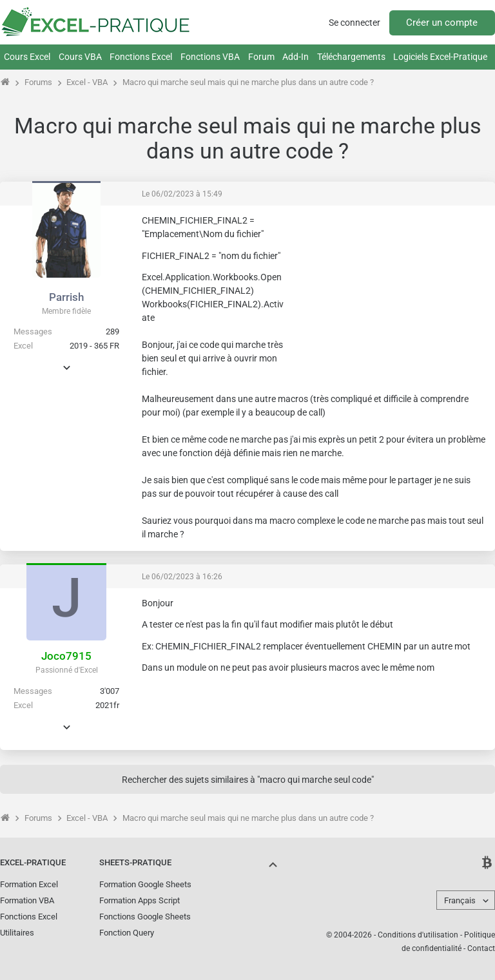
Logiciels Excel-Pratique (440, 57)
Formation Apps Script (140, 900)
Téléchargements (351, 57)
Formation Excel (29, 884)
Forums (38, 82)
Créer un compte (442, 23)
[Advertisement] (389, 295)
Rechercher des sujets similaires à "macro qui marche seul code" (248, 780)
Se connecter (354, 23)
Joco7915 (66, 656)
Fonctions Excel (141, 57)
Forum (261, 57)
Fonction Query (127, 933)
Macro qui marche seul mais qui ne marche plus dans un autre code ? (248, 82)
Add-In (296, 57)
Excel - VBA (87, 82)
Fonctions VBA (210, 57)
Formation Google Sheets (145, 884)
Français (460, 900)
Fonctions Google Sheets (145, 917)
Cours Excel (27, 57)
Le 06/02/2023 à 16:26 (182, 577)
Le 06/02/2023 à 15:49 (182, 194)
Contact (481, 948)
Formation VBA (27, 900)
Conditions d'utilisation (418, 935)
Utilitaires (17, 933)
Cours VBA (80, 57)
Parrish (66, 297)
